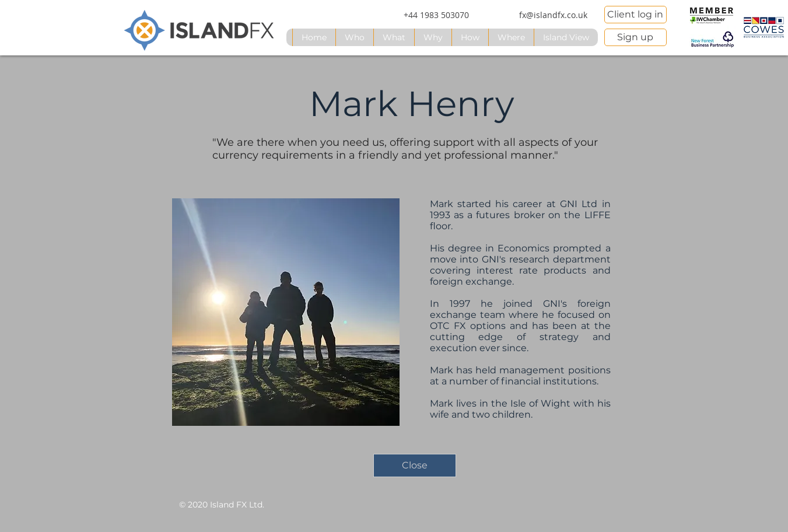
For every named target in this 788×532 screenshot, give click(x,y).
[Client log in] (635, 15)
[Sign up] (635, 37)
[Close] (415, 466)
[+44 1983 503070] (436, 15)
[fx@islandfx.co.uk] (554, 15)
